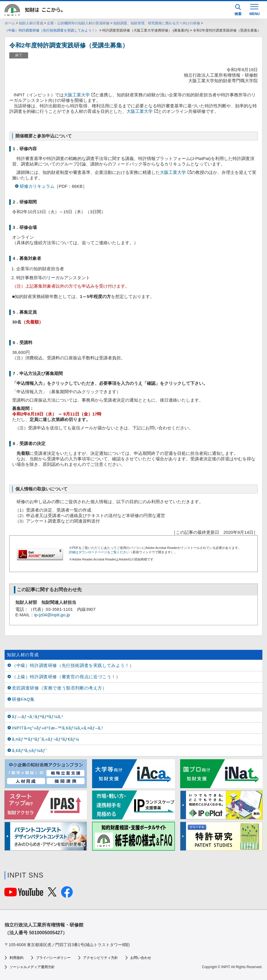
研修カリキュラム (37, 186)
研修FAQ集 (23, 699)
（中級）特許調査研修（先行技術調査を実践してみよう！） (52, 30)
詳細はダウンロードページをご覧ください (99, 552)
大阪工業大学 (77, 95)
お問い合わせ (141, 958)
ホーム (10, 23)
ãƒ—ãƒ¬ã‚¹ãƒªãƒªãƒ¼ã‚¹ (38, 717)
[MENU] (254, 9)
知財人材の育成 (31, 23)
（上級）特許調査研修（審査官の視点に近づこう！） (66, 677)
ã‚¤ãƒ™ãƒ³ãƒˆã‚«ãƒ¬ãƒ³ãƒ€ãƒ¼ (46, 739)
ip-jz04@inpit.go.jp (52, 615)
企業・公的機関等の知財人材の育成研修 (78, 23)
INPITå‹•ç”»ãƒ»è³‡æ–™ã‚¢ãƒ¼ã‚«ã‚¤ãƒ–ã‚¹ (57, 728)
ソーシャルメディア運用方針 (32, 967)
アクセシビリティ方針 (100, 958)
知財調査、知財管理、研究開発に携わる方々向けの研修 (157, 23)
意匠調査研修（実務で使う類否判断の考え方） (59, 688)
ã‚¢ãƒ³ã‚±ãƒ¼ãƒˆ (29, 750)
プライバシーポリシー (53, 958)
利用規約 (17, 958)
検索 (238, 10)
